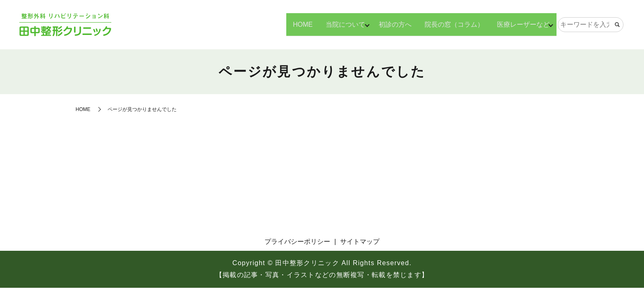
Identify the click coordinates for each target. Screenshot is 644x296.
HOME (297, 24)
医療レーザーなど (520, 24)
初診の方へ (392, 24)
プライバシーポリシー (297, 242)
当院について (340, 24)
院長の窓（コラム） (451, 24)
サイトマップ (360, 242)
